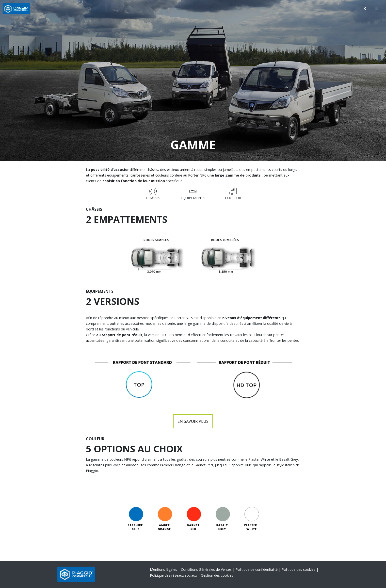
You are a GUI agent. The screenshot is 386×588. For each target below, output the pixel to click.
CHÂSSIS (153, 194)
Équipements (193, 194)
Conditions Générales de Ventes (207, 569)
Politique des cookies (299, 569)
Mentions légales (164, 569)
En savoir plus (193, 421)
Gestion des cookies (217, 575)
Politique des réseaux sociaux (174, 575)
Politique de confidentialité (257, 569)
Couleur (233, 194)
